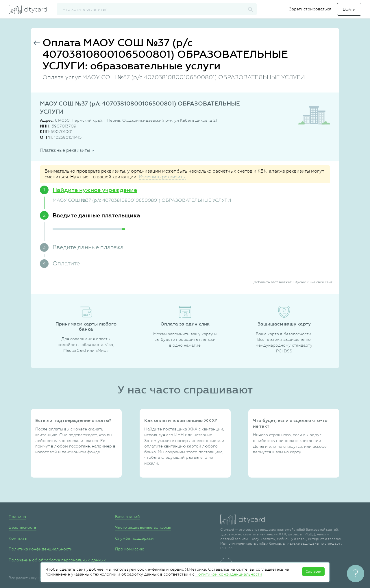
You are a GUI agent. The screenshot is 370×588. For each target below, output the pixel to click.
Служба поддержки (134, 538)
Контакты (18, 538)
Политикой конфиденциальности (229, 574)
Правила (17, 517)
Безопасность (23, 527)
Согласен (313, 572)
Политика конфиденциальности (41, 549)
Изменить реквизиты (162, 177)
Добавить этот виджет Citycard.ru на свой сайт (293, 282)
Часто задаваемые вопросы (143, 527)
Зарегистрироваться (310, 9)
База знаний (127, 517)
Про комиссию (130, 549)
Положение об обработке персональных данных (57, 560)
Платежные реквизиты (65, 150)
